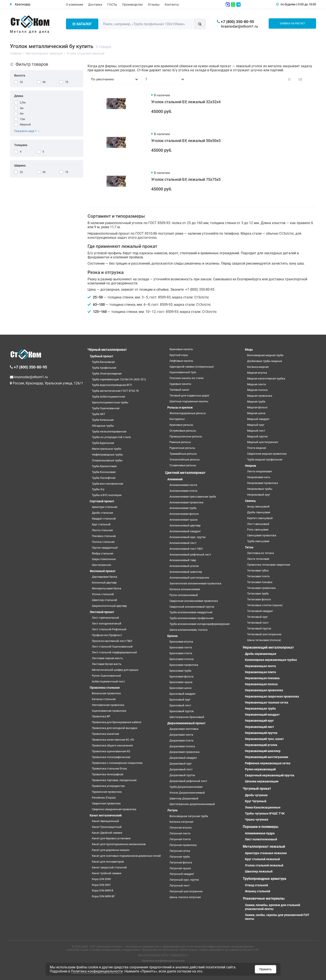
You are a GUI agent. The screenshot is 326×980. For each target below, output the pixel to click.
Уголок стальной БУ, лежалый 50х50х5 (186, 141)
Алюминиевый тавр (183, 560)
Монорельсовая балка (107, 588)
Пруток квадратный (105, 548)
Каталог (82, 24)
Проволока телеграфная (108, 774)
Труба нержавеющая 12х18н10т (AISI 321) (119, 379)
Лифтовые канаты (181, 361)
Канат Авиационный (105, 821)
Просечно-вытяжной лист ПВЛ (112, 641)
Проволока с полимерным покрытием (117, 763)
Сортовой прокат (102, 501)
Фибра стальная (103, 553)
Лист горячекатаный (105, 618)
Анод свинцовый (258, 506)
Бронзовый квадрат (183, 694)
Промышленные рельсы (186, 436)
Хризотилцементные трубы (110, 402)
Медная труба (256, 402)
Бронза (172, 636)
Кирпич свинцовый (260, 518)
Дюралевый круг (181, 764)
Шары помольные (104, 559)
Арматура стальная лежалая (266, 853)
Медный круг (256, 425)
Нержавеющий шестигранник (267, 757)
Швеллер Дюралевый (184, 798)
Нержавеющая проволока (264, 690)
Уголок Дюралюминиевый (187, 793)
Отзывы (154, 5)
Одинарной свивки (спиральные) (192, 367)
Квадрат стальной (104, 519)
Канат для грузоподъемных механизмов (119, 844)
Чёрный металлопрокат (107, 350)
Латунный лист (180, 886)
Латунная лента (180, 833)
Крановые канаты (181, 349)
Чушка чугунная (257, 819)
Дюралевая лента (181, 735)
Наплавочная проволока (108, 705)
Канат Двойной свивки (107, 833)
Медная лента (256, 384)
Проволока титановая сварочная (269, 565)
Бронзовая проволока (184, 665)
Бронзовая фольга (181, 676)
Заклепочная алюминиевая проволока (195, 583)
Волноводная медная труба (265, 355)
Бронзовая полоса (182, 659)
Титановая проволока (261, 588)
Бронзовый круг (180, 700)
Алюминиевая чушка (183, 520)
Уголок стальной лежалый (264, 865)
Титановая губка (258, 570)
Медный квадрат (258, 419)
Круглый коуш (179, 355)
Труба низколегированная (109, 431)
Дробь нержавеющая (261, 654)
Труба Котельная (103, 420)
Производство (132, 5)
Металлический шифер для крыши (115, 670)
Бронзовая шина (180, 688)
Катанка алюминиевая (185, 589)
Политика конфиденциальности (163, 961)
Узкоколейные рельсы (185, 460)
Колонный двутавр (104, 583)
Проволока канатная (105, 734)
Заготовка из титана (260, 553)
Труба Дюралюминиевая (186, 787)
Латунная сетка (180, 851)
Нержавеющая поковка (262, 678)
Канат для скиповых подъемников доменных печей (126, 856)
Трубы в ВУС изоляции (107, 495)
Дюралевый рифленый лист (188, 781)
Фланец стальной (258, 891)
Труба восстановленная (107, 484)
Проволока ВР (101, 716)
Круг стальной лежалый (262, 859)
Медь (249, 350)
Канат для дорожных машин (111, 850)
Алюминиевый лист (183, 543)
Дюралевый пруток (182, 775)
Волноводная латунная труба (189, 816)
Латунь (172, 810)
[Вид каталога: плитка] (289, 79)
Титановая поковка (260, 582)
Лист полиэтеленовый (261, 839)
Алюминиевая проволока (186, 502)
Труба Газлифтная (104, 478)
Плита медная (257, 448)
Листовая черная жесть (107, 658)
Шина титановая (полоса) (264, 640)
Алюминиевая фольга (184, 514)
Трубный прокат (101, 356)
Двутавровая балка (104, 577)
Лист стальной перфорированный (114, 652)
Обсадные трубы (103, 426)
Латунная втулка (180, 828)
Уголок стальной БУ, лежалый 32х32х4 (186, 102)
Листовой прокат (102, 612)
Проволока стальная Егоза (109, 769)
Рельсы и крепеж (180, 407)
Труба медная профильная (265, 460)
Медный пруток (257, 436)
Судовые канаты (180, 384)
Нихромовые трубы (260, 489)
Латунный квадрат (182, 874)
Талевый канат (179, 390)
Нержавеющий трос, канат (264, 739)
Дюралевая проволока (184, 752)
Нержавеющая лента (260, 666)
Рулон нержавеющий (260, 769)
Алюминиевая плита (183, 491)
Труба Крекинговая (104, 466)
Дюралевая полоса (182, 746)
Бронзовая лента (181, 647)
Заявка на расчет (292, 23)
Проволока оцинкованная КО (111, 751)
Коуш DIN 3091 (101, 885)
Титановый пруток (259, 628)
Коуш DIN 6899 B (103, 890)
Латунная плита (180, 839)
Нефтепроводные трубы (107, 455)
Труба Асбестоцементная (108, 397)
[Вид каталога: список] (300, 79)
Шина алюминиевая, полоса (188, 630)
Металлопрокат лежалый (264, 847)
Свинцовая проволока (262, 535)
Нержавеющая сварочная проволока (272, 696)
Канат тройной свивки (107, 873)
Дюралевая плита (181, 740)
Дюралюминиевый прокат (186, 723)
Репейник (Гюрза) (104, 798)
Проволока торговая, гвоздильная (114, 780)
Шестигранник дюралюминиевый (192, 804)
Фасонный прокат (103, 571)
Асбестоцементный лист (108, 681)
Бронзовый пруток (182, 711)
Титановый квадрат (260, 611)
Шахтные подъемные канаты (189, 401)
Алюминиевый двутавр (185, 525)
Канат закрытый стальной (109, 867)
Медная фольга (257, 407)
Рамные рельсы (180, 442)
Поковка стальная (104, 536)
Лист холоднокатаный (107, 623)
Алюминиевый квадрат (185, 531)
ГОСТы (112, 5)
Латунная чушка (180, 868)
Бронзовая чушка (181, 682)
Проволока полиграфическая (111, 757)
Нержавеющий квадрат (262, 715)
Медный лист (256, 431)
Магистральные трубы (107, 449)
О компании (74, 5)
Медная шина (256, 413)
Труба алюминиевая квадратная (191, 612)
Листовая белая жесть (107, 664)
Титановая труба (258, 594)
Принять (266, 969)
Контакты (172, 5)
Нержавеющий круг (259, 721)
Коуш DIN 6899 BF (103, 896)
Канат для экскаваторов (108, 862)
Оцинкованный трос (183, 372)
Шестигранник (102, 565)
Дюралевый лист (181, 769)
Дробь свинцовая (259, 512)
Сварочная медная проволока (267, 454)
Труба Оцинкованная (106, 408)
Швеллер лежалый (259, 871)
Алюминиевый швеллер (186, 572)
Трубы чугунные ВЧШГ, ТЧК (265, 813)
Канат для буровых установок (111, 838)
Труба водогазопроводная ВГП (112, 385)
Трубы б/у (98, 489)
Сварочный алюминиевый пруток (192, 607)
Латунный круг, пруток (184, 880)
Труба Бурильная (103, 443)
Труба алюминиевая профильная (191, 618)
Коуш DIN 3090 (101, 879)
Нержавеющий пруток (261, 733)
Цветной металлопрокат (185, 473)
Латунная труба (180, 857)
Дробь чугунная (256, 795)
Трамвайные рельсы (183, 454)
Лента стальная (102, 530)
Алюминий (175, 479)
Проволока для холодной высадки (115, 728)
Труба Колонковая (104, 472)
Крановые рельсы (181, 425)
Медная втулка (257, 373)
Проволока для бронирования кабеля (117, 722)
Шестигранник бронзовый (187, 717)
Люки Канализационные (263, 807)
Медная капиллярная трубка (266, 378)
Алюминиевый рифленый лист (190, 555)
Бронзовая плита (181, 653)
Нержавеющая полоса (261, 684)
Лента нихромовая (259, 471)
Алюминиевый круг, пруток (188, 537)
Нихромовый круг (259, 495)
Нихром (251, 466)
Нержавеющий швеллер (263, 751)
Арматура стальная (105, 507)
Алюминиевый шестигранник (189, 578)
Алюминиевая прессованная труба (193, 497)
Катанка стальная (104, 699)
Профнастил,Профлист (107, 635)
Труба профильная (104, 368)
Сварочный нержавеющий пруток (270, 775)
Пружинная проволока (107, 792)
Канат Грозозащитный (107, 827)
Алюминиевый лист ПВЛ (186, 549)
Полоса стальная (103, 542)
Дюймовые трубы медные (265, 361)
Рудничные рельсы (182, 448)
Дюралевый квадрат (183, 758)
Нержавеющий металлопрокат (268, 647)
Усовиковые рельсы (183, 465)
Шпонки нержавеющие (262, 781)
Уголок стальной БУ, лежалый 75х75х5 (186, 179)
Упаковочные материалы (264, 898)
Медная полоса (257, 390)
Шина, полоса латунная (185, 897)
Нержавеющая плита (260, 672)
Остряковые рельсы (183, 431)
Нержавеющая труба (260, 708)
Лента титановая (258, 559)
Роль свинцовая (258, 530)
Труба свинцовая (258, 541)
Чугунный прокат (257, 789)
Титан (249, 547)
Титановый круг (257, 617)
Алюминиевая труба (183, 508)
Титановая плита (258, 576)
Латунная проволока (183, 845)
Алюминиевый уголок (184, 566)
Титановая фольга (259, 599)
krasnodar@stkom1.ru (240, 26)
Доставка (95, 5)
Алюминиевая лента (183, 485)
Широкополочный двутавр (109, 606)
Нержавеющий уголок (261, 745)
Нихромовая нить (259, 477)
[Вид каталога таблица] (311, 79)
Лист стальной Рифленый (109, 629)
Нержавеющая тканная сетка (267, 702)
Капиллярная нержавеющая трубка (271, 660)
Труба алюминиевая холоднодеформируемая (200, 624)
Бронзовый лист (180, 705)
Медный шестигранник (263, 442)
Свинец (250, 501)
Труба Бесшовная (103, 362)
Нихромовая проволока (263, 483)
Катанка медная (258, 367)
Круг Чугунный (256, 801)
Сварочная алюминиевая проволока (194, 601)
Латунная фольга (181, 862)
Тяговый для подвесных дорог (189, 396)
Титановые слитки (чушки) (265, 605)
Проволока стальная (105, 688)
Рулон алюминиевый (184, 595)
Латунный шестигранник (186, 891)
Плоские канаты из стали (187, 378)
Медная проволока (260, 396)
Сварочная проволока (106, 803)
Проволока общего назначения (112, 745)
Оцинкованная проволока (109, 711)
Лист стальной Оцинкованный (112, 647)
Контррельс (177, 419)
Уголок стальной (103, 594)
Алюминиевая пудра (260, 833)
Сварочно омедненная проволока (114, 809)
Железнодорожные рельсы (188, 413)
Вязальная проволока (106, 693)
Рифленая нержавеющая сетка (268, 763)
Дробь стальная (102, 513)
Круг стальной (101, 524)
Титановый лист (258, 623)
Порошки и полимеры (261, 827)
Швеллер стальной (104, 600)
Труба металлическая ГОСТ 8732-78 (115, 391)
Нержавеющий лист (259, 727)
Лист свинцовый (258, 524)
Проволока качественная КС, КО (113, 740)
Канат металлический (106, 815)
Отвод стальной (256, 885)
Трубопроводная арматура (265, 879)
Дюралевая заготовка (184, 729)
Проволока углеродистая (108, 786)
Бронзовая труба (180, 671)
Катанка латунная (181, 822)
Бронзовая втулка (181, 642)
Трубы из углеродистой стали (111, 437)
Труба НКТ (99, 414)
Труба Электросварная (107, 374)
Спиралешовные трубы (107, 460)
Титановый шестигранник (264, 634)
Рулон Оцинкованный (106, 676)
